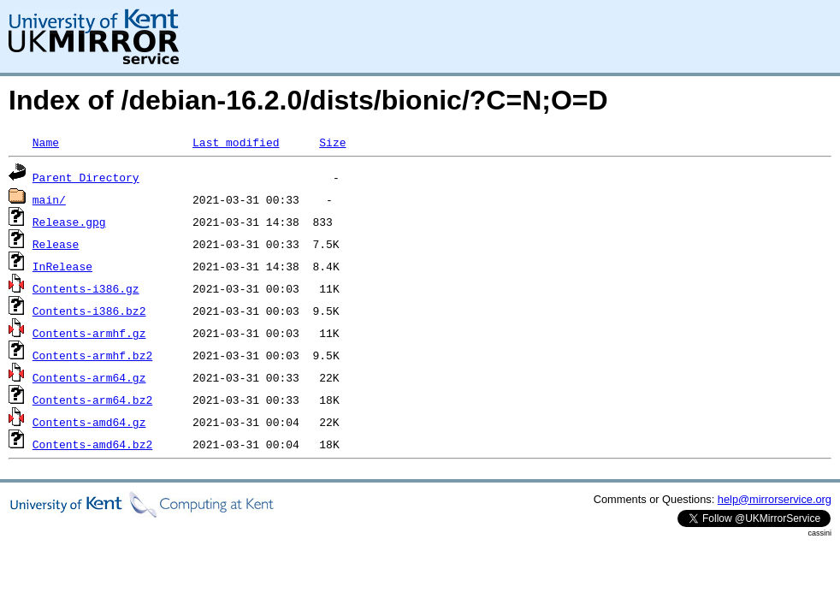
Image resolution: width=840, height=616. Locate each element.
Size (332, 142)
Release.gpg (69, 222)
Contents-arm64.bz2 (92, 400)
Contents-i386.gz (86, 288)
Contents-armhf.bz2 (92, 355)
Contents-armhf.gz (89, 333)
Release (56, 244)
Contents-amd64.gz (89, 422)
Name (46, 142)
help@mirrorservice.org (775, 499)
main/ (49, 199)
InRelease (62, 266)
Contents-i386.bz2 (89, 311)
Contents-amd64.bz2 (92, 444)
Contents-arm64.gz (89, 377)
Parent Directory (86, 177)
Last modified (236, 142)
